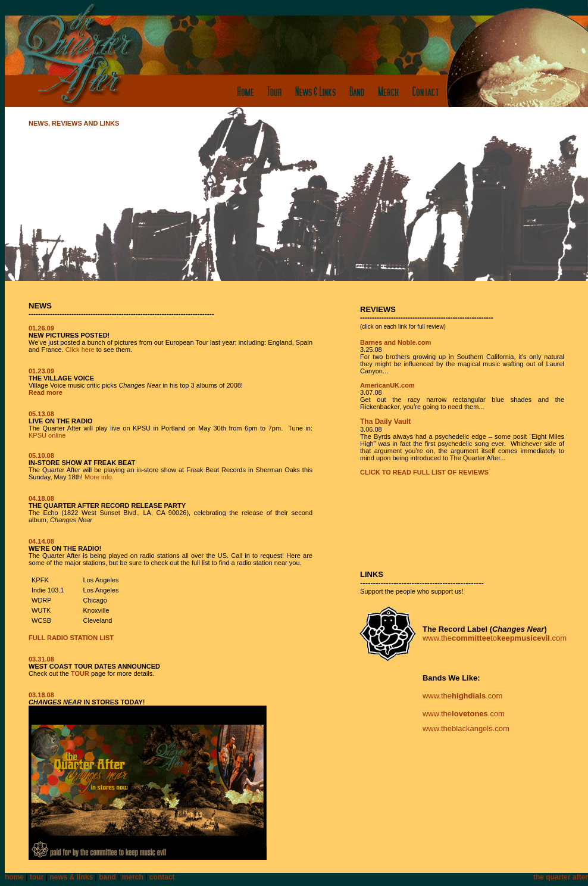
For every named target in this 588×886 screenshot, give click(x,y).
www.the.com (462, 696)
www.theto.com (495, 638)
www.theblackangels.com (466, 729)
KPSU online (47, 435)
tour (37, 877)
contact (162, 877)
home (14, 877)
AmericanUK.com (387, 385)
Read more (46, 392)
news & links (71, 877)
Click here (80, 350)
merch (133, 877)
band (107, 877)
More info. (99, 477)
